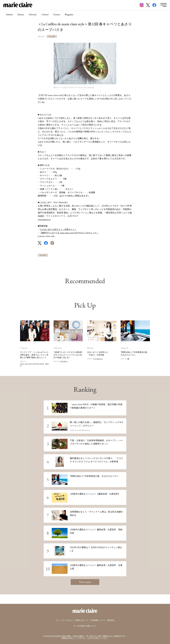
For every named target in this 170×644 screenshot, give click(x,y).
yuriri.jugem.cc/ (45, 219)
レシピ (52, 36)
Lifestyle (33, 15)
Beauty (21, 15)
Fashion (10, 15)
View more (85, 582)
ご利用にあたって (81, 620)
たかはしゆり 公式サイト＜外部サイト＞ (59, 229)
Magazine (70, 15)
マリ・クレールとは (64, 620)
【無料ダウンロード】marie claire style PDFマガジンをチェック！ (71, 233)
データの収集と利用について (85, 626)
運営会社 (111, 620)
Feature (57, 15)
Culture (45, 15)
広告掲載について (98, 620)
